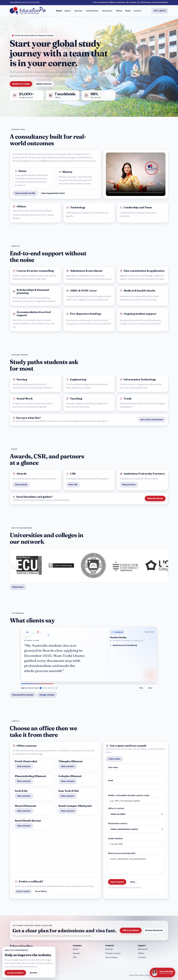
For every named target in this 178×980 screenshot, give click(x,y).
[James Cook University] (137, 565)
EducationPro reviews (23, 695)
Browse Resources (154, 930)
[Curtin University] (73, 565)
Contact (137, 11)
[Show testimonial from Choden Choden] (40, 688)
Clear (133, 882)
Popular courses (113, 953)
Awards (76, 953)
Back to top (134, 975)
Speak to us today (21, 84)
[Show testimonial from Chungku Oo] (48, 688)
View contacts (24, 766)
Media (128, 11)
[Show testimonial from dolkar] (54, 688)
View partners (129, 485)
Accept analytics (15, 973)
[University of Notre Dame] (105, 565)
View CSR (73, 485)
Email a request (23, 891)
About (67, 11)
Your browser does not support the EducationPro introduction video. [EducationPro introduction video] (136, 174)
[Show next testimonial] (152, 688)
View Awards (21, 485)
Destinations (92, 11)
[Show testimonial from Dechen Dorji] (43, 688)
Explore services (44, 84)
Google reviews (47, 695)
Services (78, 11)
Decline (33, 973)
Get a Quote (160, 11)
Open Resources (155, 498)
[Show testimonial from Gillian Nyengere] (56, 688)
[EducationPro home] (28, 11)
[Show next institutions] (164, 565)
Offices (119, 11)
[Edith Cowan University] (41, 565)
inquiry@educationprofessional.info (25, 2)
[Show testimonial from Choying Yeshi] (46, 688)
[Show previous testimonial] (140, 688)
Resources (107, 11)
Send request (117, 882)
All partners (18, 587)
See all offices (41, 891)
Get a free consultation (152, 420)
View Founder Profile (25, 193)
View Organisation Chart (53, 193)
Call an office (114, 759)
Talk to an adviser (131, 930)
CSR (75, 957)
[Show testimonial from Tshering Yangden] (51, 688)
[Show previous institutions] (14, 565)
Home (59, 11)
